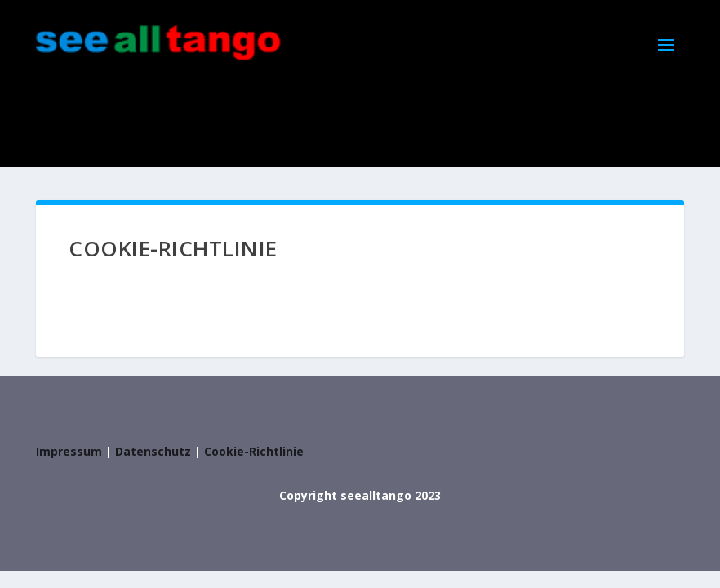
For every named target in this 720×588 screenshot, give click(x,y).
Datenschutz (153, 451)
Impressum (69, 451)
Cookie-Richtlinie (254, 451)
